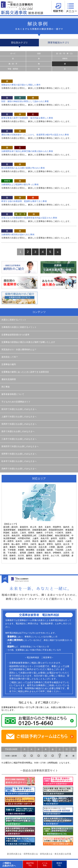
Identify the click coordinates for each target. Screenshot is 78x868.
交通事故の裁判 (9, 364)
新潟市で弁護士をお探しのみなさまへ (19, 409)
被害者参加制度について (13, 394)
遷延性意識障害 (9, 379)
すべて (13, 53)
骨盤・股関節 (13, 69)
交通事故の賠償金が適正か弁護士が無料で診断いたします (28, 342)
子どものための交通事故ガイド (16, 402)
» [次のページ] (58, 252)
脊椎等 (65, 59)
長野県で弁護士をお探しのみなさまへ (19, 454)
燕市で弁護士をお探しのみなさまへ (18, 431)
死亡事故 (6, 387)
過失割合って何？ (10, 357)
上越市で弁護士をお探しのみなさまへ (19, 417)
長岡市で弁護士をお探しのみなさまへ (19, 424)
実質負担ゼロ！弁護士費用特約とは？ (19, 350)
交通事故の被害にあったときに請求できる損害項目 (25, 372)
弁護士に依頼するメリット (14, 320)
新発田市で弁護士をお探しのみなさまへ (20, 446)
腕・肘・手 (13, 64)
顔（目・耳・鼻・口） (65, 53)
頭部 (39, 53)
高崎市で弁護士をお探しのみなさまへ (19, 469)
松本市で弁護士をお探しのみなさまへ (19, 461)
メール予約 (45, 864)
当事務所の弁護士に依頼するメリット (19, 327)
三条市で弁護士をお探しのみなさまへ (19, 439)
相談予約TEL (30, 864)
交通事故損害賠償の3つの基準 (15, 335)
